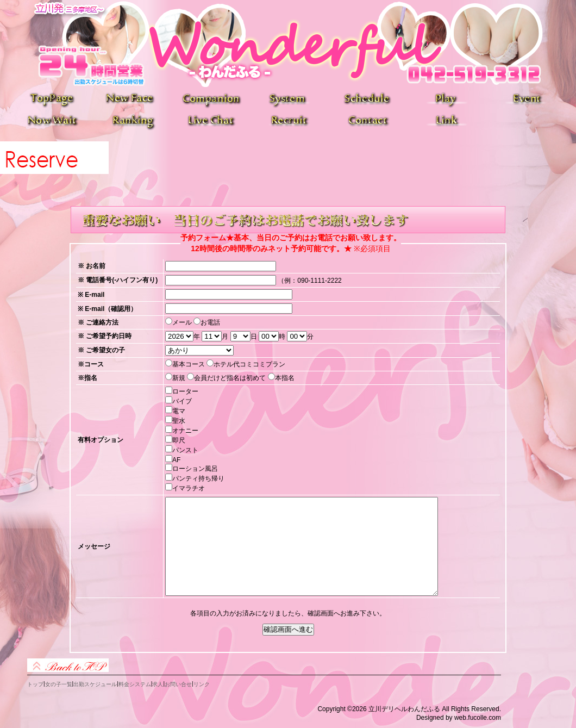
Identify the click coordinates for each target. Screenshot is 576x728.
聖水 (179, 421)
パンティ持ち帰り (198, 478)
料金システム (135, 684)
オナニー (185, 431)
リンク (202, 684)
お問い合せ (178, 684)
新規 (179, 378)
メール (182, 322)
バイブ (182, 401)
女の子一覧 (59, 684)
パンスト (185, 450)
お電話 (210, 322)
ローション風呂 (195, 469)
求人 (158, 684)
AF (176, 460)
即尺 (179, 440)
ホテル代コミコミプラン (249, 364)
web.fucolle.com (478, 718)
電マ (179, 411)
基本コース (189, 364)
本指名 (285, 378)
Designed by (434, 718)
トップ (35, 684)
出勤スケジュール (95, 684)
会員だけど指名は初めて (230, 378)
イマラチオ (189, 488)
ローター (185, 391)
